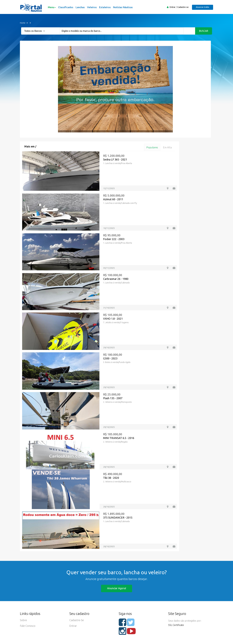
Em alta (167, 147)
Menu (52, 7)
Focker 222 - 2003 (114, 239)
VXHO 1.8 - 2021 (113, 319)
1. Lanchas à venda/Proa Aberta (118, 163)
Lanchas (80, 7)
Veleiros (92, 7)
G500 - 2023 (110, 358)
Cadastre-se (183, 7)
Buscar (204, 31)
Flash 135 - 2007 (113, 398)
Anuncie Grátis (203, 7)
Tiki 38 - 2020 (111, 478)
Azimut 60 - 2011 (113, 199)
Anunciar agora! (117, 588)
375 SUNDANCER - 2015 (118, 518)
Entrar (173, 7)
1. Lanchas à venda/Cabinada (116, 283)
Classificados (66, 7)
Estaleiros (105, 7)
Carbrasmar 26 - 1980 (116, 279)
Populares (152, 147)
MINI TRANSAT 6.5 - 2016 (119, 438)
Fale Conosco (28, 626)
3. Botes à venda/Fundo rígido (117, 362)
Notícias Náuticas (123, 7)
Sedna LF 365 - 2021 (115, 159)
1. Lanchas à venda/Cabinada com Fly (120, 203)
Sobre (23, 620)
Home (23, 23)
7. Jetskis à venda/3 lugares (116, 322)
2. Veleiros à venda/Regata (115, 442)
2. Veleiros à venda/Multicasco (117, 482)
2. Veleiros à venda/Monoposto (117, 402)
